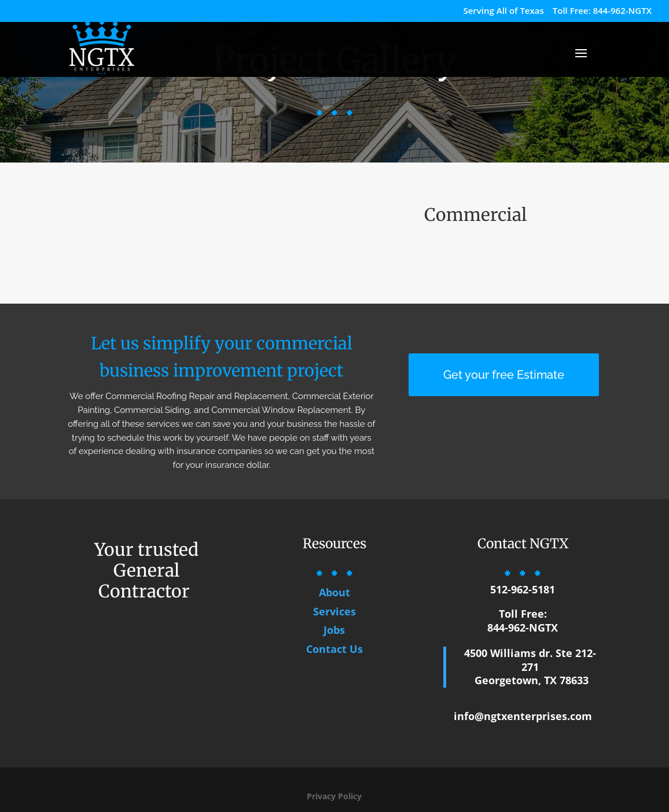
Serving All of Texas (503, 11)
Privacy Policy (334, 796)
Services (334, 611)
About (334, 592)
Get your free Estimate (504, 375)
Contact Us (334, 649)
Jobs (334, 630)
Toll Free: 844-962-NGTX (602, 11)
